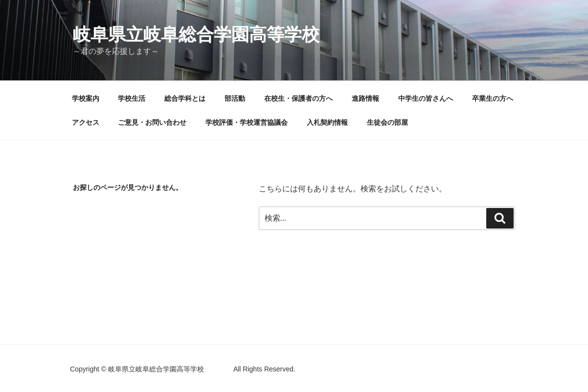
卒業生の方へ (493, 98)
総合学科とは (185, 98)
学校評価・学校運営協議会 (247, 122)
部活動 (235, 98)
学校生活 (132, 98)
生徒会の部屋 (387, 122)
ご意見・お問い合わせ (152, 122)
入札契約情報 (327, 122)
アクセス (86, 122)
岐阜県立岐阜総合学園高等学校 (231, 35)
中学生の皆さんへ (426, 98)
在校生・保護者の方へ (298, 98)
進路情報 (365, 98)
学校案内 (86, 98)
